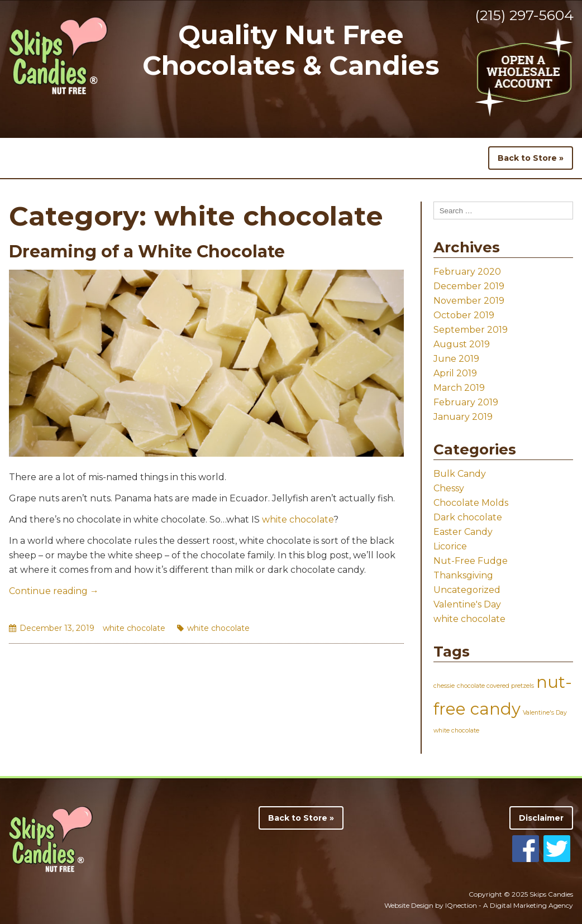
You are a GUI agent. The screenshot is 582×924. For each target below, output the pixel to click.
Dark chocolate (468, 517)
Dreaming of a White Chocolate (147, 252)
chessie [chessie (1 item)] (444, 686)
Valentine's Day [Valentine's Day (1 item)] (545, 713)
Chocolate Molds (471, 503)
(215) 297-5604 (524, 15)
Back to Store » (531, 158)
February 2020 (467, 272)
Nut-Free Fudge (471, 561)
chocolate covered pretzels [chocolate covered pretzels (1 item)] (495, 686)
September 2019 (471, 330)
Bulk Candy (460, 474)
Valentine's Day (467, 604)
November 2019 (469, 301)
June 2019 (456, 359)
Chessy (449, 488)
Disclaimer (541, 818)
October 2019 (464, 315)
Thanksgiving (463, 575)
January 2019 (463, 417)
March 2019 (459, 388)
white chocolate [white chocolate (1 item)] (456, 731)
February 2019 (466, 402)
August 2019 (462, 344)
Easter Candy (463, 532)
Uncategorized (467, 590)
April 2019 (455, 373)
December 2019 (469, 286)
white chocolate (298, 520)
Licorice (450, 546)
